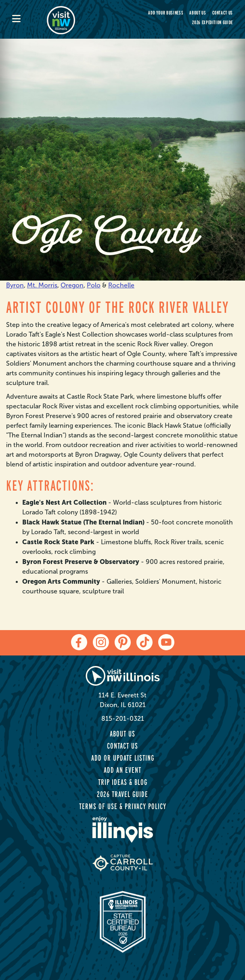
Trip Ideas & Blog (123, 782)
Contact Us (223, 13)
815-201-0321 (123, 719)
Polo (94, 285)
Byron (15, 285)
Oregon (72, 285)
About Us (198, 13)
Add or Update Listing (123, 758)
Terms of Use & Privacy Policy (123, 806)
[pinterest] (123, 642)
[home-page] (82, 19)
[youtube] (166, 642)
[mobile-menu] (29, 19)
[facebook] (79, 642)
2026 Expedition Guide (213, 22)
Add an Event (122, 770)
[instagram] (101, 642)
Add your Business (166, 13)
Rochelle (121, 285)
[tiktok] (144, 642)
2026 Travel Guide (122, 794)
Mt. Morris (42, 285)
